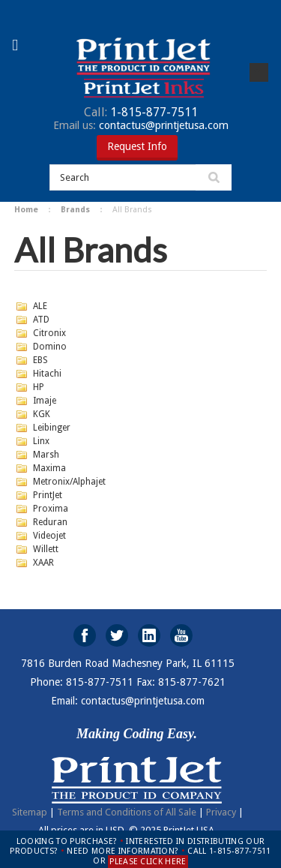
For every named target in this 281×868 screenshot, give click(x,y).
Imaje (45, 401)
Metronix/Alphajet (69, 482)
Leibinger (52, 428)
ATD (41, 320)
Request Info (137, 146)
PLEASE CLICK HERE (148, 862)
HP (39, 387)
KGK (42, 414)
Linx (41, 441)
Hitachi (47, 374)
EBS (40, 360)
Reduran (50, 522)
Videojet (49, 536)
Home (26, 210)
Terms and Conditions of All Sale (127, 812)
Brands (75, 210)
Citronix (49, 333)
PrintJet (48, 495)
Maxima (49, 468)
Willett (46, 549)
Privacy (221, 812)
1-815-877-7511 (141, 112)
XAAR (43, 563)
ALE (40, 306)
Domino (50, 347)
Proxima (51, 509)
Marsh (46, 455)
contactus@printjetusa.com (141, 125)
